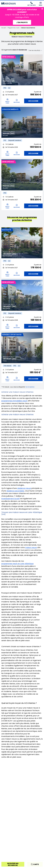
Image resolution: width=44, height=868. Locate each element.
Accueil (4, 28)
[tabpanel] (22, 70)
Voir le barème (30, 387)
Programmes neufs (14, 28)
